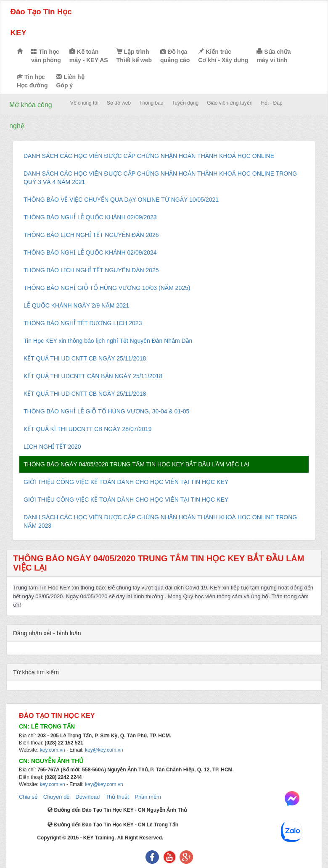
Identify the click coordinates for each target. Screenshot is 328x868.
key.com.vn (53, 750)
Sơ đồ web (119, 103)
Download (87, 797)
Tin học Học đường (32, 81)
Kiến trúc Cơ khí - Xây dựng (223, 56)
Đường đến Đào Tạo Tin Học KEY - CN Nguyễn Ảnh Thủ (117, 810)
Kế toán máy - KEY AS (89, 56)
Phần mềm (148, 797)
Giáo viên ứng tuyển (230, 103)
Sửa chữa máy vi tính (274, 56)
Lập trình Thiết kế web (134, 56)
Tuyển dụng (185, 103)
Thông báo (151, 103)
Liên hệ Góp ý (70, 81)
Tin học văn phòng (46, 56)
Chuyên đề (57, 797)
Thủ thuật (117, 797)
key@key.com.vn (104, 750)
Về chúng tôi (84, 103)
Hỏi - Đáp (272, 103)
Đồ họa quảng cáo (175, 56)
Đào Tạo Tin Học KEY (41, 22)
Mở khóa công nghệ (31, 115)
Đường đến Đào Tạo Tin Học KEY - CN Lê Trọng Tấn (113, 825)
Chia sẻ (28, 797)
